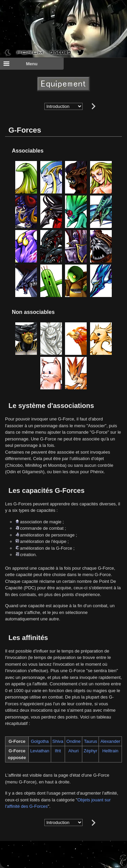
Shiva (58, 741)
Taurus (91, 741)
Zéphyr (90, 751)
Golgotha (40, 741)
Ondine (73, 741)
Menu (20, 64)
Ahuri (73, 751)
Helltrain (110, 751)
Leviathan (40, 751)
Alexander (110, 741)
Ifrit (58, 751)
